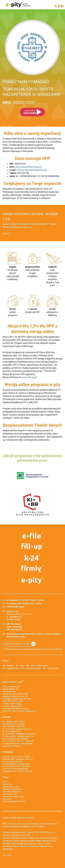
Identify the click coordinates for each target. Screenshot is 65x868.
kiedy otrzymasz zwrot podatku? (16, 739)
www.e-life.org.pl (29, 377)
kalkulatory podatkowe (12, 789)
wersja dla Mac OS (10, 689)
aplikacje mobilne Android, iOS (15, 696)
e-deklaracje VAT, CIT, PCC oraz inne (17, 771)
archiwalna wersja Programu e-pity (17, 699)
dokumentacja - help (11, 787)
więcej (6, 233)
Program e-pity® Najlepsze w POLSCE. (18, 818)
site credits (7, 855)
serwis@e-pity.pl (18, 607)
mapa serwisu (53, 668)
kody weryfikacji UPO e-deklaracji (16, 766)
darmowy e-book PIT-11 (12, 792)
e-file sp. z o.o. (50, 832)
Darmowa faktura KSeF (12, 706)
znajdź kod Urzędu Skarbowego (15, 769)
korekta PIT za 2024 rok (12, 746)
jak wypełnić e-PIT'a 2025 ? (14, 722)
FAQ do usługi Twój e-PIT (13, 761)
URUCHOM (29, 112)
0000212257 (19, 103)
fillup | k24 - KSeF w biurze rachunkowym (19, 711)
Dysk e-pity (7, 799)
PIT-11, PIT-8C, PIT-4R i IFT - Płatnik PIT (18, 741)
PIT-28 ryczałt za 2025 (12, 731)
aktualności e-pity (10, 794)
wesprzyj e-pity (13, 668)
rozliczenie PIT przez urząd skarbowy (18, 744)
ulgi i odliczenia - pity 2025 (13, 726)
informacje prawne (33, 668)
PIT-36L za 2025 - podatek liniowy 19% (18, 736)
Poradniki (7, 717)
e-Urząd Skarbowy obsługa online (16, 764)
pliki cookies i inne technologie (44, 841)
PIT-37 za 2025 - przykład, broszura (17, 729)
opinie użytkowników (39, 666)
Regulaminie (44, 838)
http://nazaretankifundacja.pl (28, 167)
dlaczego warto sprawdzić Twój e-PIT (18, 759)
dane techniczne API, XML (13, 797)
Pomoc (6, 777)
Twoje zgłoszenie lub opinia (14, 801)
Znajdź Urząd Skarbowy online (17, 644)
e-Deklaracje (8, 752)
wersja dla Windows (11, 687)
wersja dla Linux (9, 692)
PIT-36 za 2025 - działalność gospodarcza (20, 734)
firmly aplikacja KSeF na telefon (15, 709)
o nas (22, 666)
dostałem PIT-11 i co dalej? (14, 724)
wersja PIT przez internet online (15, 694)
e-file (6, 661)
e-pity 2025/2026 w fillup (13, 701)
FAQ (4, 782)
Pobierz (13, 682)
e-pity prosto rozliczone (18, 5)
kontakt (10, 666)
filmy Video (7, 784)
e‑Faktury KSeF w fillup (12, 704)
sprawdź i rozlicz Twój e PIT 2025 (16, 757)
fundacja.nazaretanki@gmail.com (32, 170)
